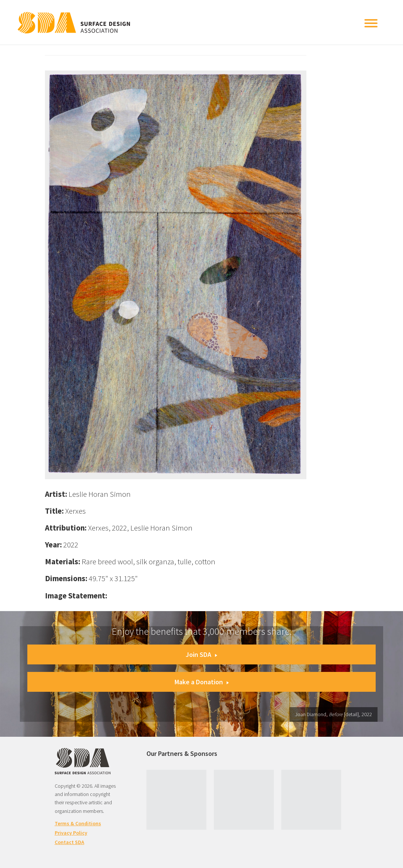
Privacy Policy (71, 833)
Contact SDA (69, 842)
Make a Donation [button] (202, 682)
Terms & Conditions (78, 823)
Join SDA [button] (201, 654)
